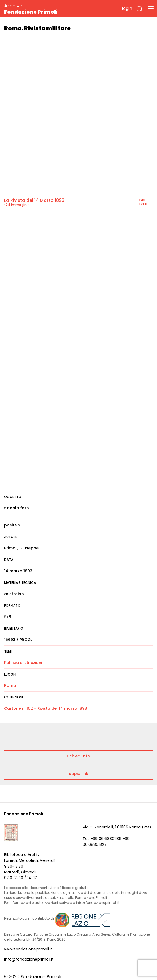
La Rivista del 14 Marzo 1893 (34, 200)
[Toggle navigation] (151, 8)
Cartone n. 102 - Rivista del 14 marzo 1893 (46, 708)
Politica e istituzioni (23, 663)
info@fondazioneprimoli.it (29, 959)
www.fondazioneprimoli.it (28, 949)
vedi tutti (143, 202)
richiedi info (78, 756)
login (127, 8)
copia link (78, 774)
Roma (10, 685)
